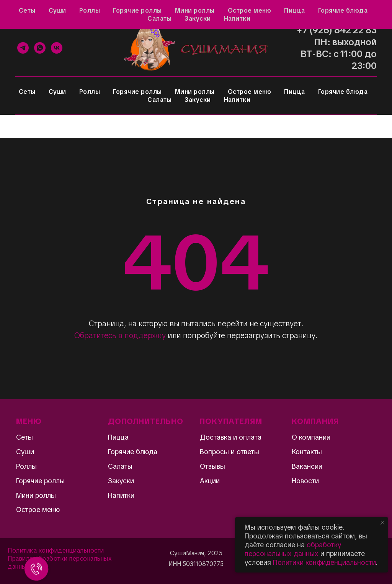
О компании (311, 437)
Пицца (295, 92)
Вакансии (307, 466)
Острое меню (250, 92)
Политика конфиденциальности (56, 550)
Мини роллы (195, 92)
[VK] (57, 48)
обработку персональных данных (293, 549)
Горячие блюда (343, 92)
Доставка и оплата (157, 10)
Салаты (159, 100)
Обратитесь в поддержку (120, 335)
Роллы (90, 92)
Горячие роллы (137, 92)
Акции (16, 10)
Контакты (208, 10)
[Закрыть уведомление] (382, 523)
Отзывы (47, 10)
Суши (57, 92)
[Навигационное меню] (13, 126)
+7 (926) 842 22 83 (337, 30)
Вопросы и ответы (94, 10)
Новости (305, 481)
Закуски (198, 100)
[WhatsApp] (40, 48)
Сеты (27, 92)
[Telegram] (23, 48)
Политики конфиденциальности (324, 562)
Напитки (237, 100)
